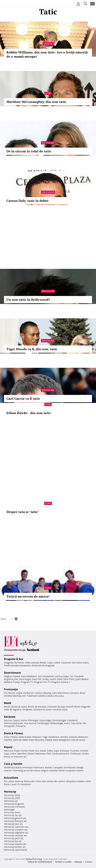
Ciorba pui (75, 754)
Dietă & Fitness (14, 733)
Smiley (46, 679)
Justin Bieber (82, 679)
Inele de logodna (13, 709)
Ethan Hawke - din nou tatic (29, 413)
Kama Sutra (82, 663)
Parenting (18, 770)
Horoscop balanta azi (15, 844)
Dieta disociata (36, 740)
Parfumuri (29, 693)
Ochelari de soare (42, 709)
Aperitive (22, 754)
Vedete (48, 44)
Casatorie (66, 663)
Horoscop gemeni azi (15, 818)
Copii (48, 503)
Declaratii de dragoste (43, 665)
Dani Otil (37, 679)
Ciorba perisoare (60, 754)
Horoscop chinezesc (14, 807)
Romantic (19, 663)
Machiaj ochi (19, 696)
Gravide (54, 770)
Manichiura (63, 693)
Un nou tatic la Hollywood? (28, 300)
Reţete (8, 747)
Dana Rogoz (25, 679)
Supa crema (10, 754)
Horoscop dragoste (14, 804)
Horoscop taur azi (13, 824)
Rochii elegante (82, 707)
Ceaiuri (16, 720)
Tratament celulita (36, 696)
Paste (17, 751)
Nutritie (8, 740)
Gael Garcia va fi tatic (23, 398)
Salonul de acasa (55, 696)
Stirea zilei (29, 781)
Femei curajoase (67, 770)
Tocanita (74, 751)
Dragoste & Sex (14, 659)
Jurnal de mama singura (36, 770)
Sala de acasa (78, 740)
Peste (31, 751)
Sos (37, 751)
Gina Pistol (69, 679)
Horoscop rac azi (13, 815)
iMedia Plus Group (34, 859)
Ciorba (24, 751)
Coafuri (39, 693)
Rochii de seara (19, 707)
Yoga (45, 737)
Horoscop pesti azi (14, 838)
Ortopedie (9, 726)
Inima (24, 720)
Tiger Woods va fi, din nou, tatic (32, 349)
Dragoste (9, 663)
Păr (6, 693)
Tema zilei (41, 781)
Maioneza (40, 754)
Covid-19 (15, 784)
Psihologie (33, 720)
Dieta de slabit (20, 740)
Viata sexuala (32, 663)
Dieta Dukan (25, 737)
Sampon (75, 693)
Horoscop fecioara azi (15, 821)
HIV (84, 723)
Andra (53, 679)
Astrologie (9, 810)
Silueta (48, 740)
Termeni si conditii (63, 862)
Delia (60, 679)
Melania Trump (12, 682)
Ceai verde (76, 723)
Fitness (14, 737)
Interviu (19, 781)
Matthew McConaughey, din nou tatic (36, 102)
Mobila (48, 767)
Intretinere (54, 737)
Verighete (27, 709)
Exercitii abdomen (79, 737)
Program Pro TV (42, 682)
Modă (8, 703)
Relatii (43, 663)
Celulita (8, 696)
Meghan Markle (12, 676)
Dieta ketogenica (62, 740)
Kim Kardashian (46, 676)
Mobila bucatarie (13, 767)
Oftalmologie (56, 723)
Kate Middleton (29, 676)
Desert (31, 754)
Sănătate (10, 717)
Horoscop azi (11, 801)
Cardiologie (43, 723)
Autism (80, 770)
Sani (55, 693)
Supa (56, 751)
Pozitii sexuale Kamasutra (17, 665)
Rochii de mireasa (37, 707)
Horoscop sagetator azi (16, 832)
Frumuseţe (11, 689)
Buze (82, 693)
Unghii (19, 693)
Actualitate (11, 778)
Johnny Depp (62, 676)
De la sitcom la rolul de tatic (29, 151)
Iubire (57, 663)
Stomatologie (59, 720)
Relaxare (37, 737)
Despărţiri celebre (76, 781)
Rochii (12, 693)
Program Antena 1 (61, 682)
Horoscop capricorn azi (16, 827)
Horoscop (10, 792)
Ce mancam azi (18, 757)
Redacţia (78, 862)
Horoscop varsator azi (15, 835)
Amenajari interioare (33, 767)
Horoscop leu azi (13, 841)
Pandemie (26, 784)
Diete (7, 737)
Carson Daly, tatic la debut (27, 201)
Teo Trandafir (77, 676)
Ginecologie (45, 720)
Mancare (9, 751)
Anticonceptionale (13, 723)
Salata (43, 751)
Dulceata (64, 751)
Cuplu (50, 663)
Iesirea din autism (56, 781)
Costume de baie (56, 707)
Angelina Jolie (11, 679)
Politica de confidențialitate (40, 862)
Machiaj (47, 693)
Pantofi (69, 707)
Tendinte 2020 (60, 709)
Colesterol (72, 720)
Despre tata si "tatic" (23, 512)
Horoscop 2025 (12, 798)
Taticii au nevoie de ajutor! (28, 596)
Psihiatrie (20, 726)
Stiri (48, 93)
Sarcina (8, 720)
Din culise (48, 143)
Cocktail (84, 751)
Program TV (27, 682)
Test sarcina (30, 723)
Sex (74, 663)
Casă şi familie (13, 764)
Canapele (58, 767)
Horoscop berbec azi (15, 847)
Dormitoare (70, 767)
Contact (89, 862)
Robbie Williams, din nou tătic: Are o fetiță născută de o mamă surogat (47, 54)
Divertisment (12, 673)
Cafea (50, 751)
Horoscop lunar (12, 812)
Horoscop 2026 (12, 795)
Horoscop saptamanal (15, 850)
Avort (67, 723)
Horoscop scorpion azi (16, 830)
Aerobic (64, 737)
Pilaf (48, 754)
